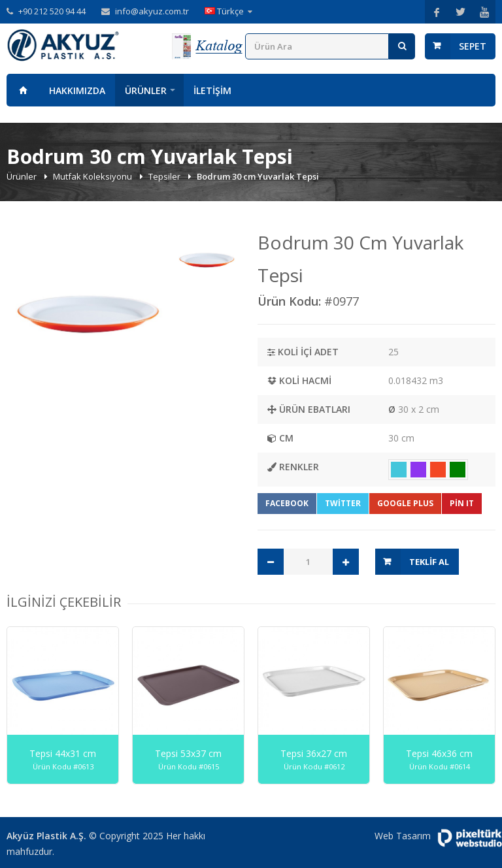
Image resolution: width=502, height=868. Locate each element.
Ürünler (146, 90)
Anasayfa (23, 90)
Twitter (343, 503)
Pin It (462, 503)
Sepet (473, 46)
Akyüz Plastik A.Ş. (46, 836)
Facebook (287, 503)
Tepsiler (165, 176)
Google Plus (405, 503)
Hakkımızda (77, 90)
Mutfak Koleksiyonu (93, 176)
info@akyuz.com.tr (152, 11)
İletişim (212, 90)
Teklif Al (429, 562)
